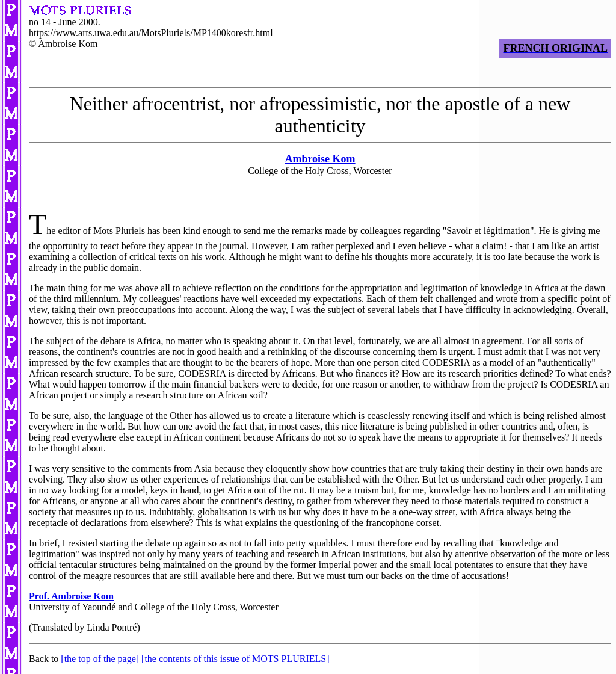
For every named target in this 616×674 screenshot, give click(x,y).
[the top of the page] (100, 659)
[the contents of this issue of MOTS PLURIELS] (235, 659)
